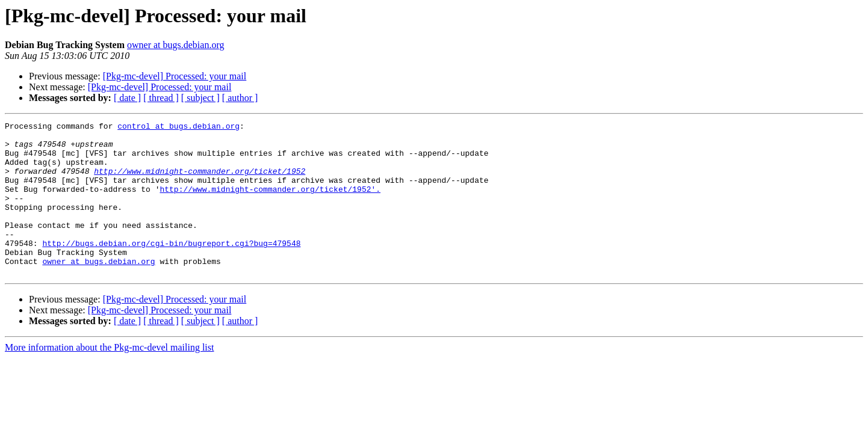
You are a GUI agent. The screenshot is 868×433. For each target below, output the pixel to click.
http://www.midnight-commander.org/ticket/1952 (200, 182)
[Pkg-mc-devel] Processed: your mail (175, 76)
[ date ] (127, 98)
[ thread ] (161, 98)
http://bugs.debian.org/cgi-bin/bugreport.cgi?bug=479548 (171, 268)
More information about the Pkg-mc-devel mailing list (109, 378)
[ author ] (240, 98)
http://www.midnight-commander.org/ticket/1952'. (270, 203)
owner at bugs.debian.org (175, 45)
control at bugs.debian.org (178, 127)
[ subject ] (200, 98)
